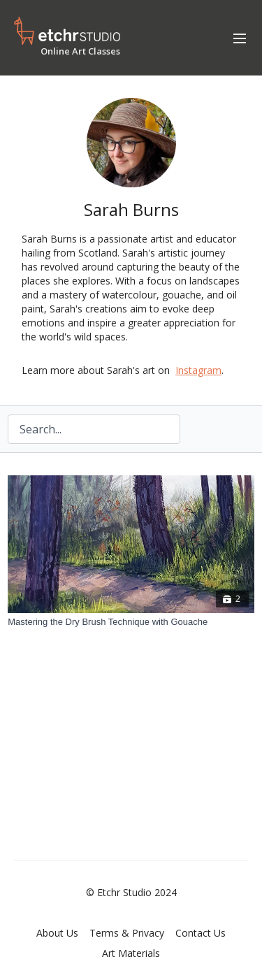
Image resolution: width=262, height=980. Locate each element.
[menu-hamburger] (240, 38)
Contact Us (201, 933)
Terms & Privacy (127, 933)
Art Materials (131, 953)
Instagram (198, 370)
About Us (57, 933)
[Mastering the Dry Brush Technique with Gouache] (131, 622)
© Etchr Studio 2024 (131, 893)
